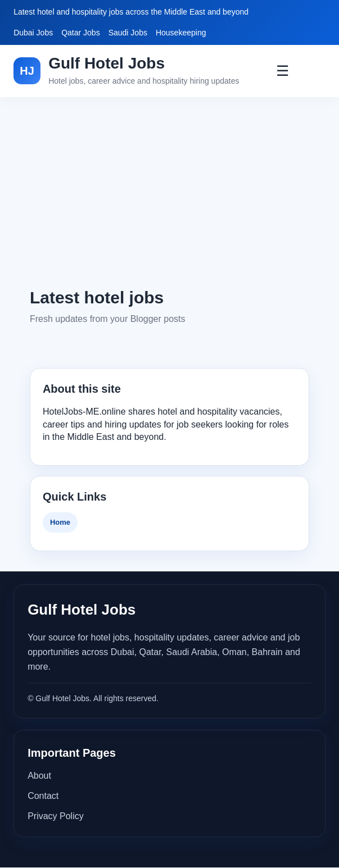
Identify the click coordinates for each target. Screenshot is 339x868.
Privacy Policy (56, 816)
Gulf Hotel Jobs (107, 63)
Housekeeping (181, 33)
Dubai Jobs (33, 33)
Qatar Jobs (80, 33)
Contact (43, 796)
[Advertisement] (169, 192)
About (39, 776)
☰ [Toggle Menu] (282, 71)
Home (60, 522)
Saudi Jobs (128, 33)
